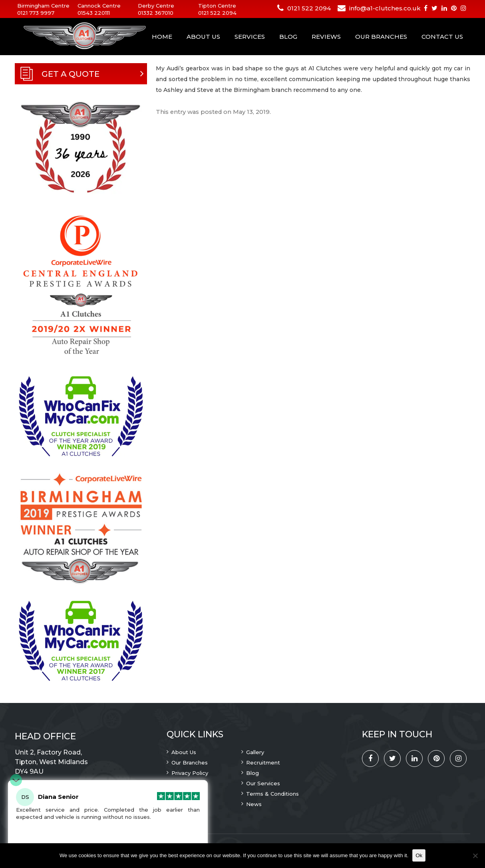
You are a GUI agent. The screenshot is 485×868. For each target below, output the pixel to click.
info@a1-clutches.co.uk (385, 8)
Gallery (255, 752)
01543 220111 (94, 13)
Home (162, 37)
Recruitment (263, 762)
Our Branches (381, 37)
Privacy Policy (190, 773)
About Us (203, 37)
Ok (419, 855)
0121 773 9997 (36, 13)
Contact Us (442, 37)
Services (250, 37)
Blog (288, 37)
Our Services (263, 783)
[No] (475, 856)
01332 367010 (156, 13)
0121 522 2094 (217, 13)
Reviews (326, 37)
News (254, 804)
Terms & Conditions (272, 794)
